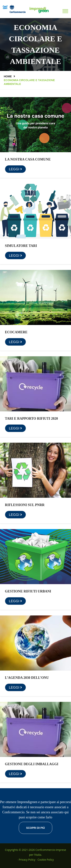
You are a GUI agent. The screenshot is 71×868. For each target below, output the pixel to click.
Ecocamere (16, 332)
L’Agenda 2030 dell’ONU (27, 678)
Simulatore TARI (21, 246)
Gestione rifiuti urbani (28, 591)
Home (8, 76)
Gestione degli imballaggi (32, 764)
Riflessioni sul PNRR (25, 505)
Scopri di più (35, 828)
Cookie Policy (46, 860)
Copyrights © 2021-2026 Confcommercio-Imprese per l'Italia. (35, 852)
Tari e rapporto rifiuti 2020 (31, 419)
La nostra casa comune (28, 159)
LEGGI (15, 169)
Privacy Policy (27, 860)
